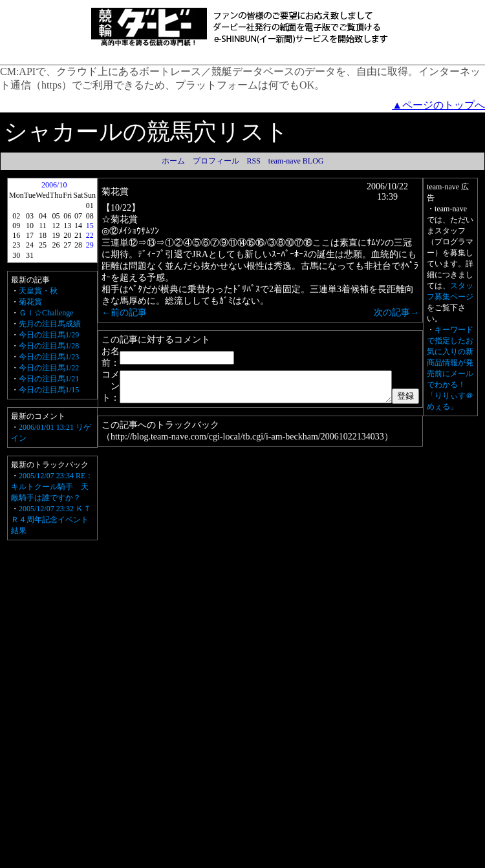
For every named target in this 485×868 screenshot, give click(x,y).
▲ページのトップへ (438, 105)
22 (87, 235)
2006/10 (53, 185)
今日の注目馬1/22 (49, 368)
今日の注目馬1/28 (49, 346)
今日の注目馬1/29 (49, 335)
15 (87, 226)
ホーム (173, 161)
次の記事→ (426, 292)
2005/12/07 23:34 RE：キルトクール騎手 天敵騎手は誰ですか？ (55, 487)
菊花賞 (30, 302)
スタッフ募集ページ (464, 489)
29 (87, 245)
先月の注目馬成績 (50, 324)
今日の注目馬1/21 (49, 379)
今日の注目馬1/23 (49, 357)
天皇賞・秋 (38, 291)
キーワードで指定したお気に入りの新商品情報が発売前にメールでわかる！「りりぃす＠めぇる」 (464, 676)
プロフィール (216, 161)
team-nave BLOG (296, 161)
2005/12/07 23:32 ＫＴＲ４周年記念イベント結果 (51, 520)
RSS (254, 161)
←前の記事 (122, 292)
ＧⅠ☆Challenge (46, 313)
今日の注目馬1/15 (49, 390)
